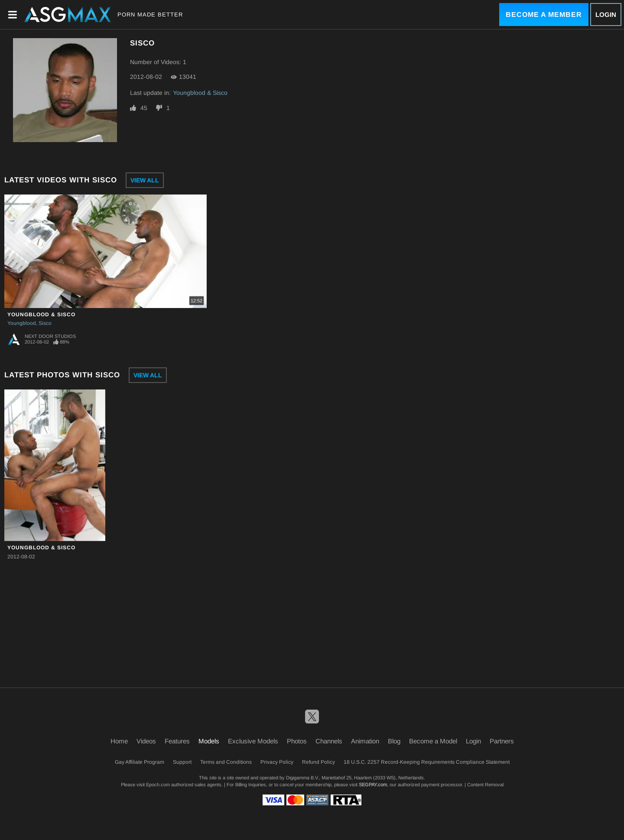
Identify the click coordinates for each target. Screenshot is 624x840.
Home (119, 741)
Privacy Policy (277, 762)
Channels (329, 741)
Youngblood (22, 323)
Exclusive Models (253, 741)
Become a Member (544, 15)
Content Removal (485, 785)
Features (177, 741)
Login (606, 15)
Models (209, 741)
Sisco (45, 323)
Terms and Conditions (226, 762)
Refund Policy (318, 762)
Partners (502, 741)
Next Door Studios (50, 336)
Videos (146, 741)
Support (182, 762)
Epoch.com (158, 785)
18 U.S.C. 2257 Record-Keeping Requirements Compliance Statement (427, 762)
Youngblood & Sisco (200, 93)
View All (145, 180)
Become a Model (433, 741)
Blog (394, 741)
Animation (365, 741)
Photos (297, 741)
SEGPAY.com (373, 785)
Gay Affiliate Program (140, 762)
